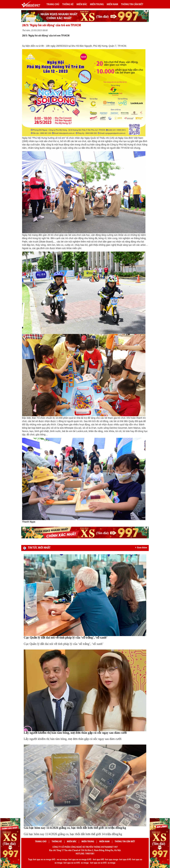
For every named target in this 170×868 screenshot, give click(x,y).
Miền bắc (82, 4)
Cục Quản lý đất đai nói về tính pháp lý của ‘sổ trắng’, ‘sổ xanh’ (66, 638)
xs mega (85, 863)
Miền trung (97, 4)
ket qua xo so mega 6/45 (80, 860)
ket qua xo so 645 (72, 863)
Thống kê (68, 4)
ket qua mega (112, 860)
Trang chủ (53, 4)
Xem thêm (141, 548)
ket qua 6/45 (125, 860)
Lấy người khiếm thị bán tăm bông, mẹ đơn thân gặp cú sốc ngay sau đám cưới (75, 733)
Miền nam (112, 4)
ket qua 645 (99, 860)
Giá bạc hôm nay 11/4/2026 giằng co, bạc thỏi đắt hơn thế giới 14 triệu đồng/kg (75, 828)
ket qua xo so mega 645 (44, 860)
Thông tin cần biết (132, 4)
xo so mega (62, 860)
